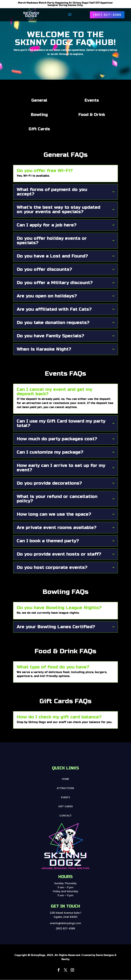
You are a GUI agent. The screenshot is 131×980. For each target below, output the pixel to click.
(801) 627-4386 (107, 15)
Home (65, 779)
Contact (65, 816)
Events (65, 797)
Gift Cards (65, 806)
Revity (65, 959)
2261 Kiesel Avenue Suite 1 (65, 913)
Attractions (65, 788)
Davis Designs (105, 955)
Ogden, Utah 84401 (65, 917)
